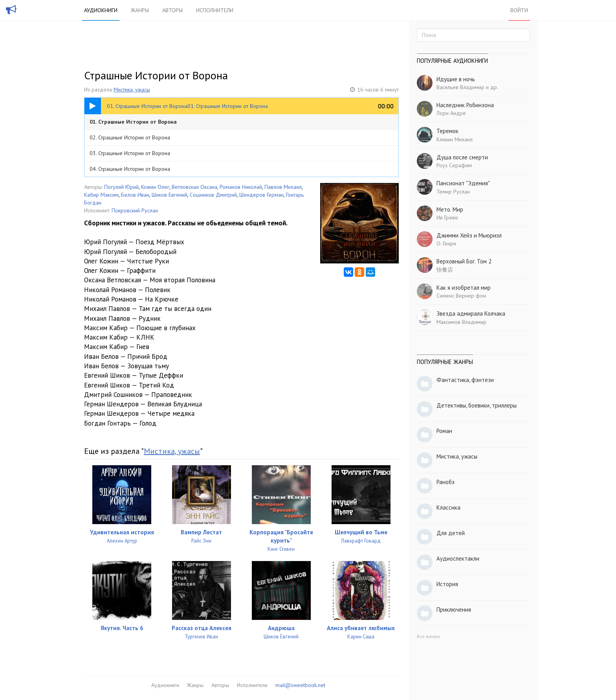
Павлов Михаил (283, 187)
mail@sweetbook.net (300, 685)
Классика (448, 507)
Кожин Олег (155, 187)
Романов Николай (241, 187)
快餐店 (445, 270)
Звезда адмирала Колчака (471, 313)
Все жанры (428, 636)
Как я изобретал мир (464, 288)
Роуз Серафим (454, 165)
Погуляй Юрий (121, 187)
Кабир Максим (101, 195)
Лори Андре (451, 113)
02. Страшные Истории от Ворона (130, 137)
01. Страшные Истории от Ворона (133, 122)
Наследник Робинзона (465, 105)
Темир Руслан (453, 192)
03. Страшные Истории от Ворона (130, 153)
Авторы (172, 10)
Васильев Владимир (460, 87)
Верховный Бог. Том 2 (464, 261)
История (447, 584)
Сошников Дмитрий (213, 195)
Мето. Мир (450, 209)
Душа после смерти (462, 157)
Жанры (140, 10)
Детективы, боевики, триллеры (477, 405)
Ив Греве (447, 217)
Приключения (454, 610)
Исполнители (215, 10)
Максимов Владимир (461, 322)
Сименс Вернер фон (461, 296)
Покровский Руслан (135, 210)
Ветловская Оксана (194, 187)
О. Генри (446, 243)
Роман (444, 431)
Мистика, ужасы (132, 90)
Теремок (447, 131)
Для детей (451, 533)
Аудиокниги (101, 10)
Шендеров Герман (261, 195)
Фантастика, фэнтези (465, 380)
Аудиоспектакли (458, 558)
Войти (519, 10)
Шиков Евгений (170, 195)
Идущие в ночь (456, 79)
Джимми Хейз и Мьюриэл (469, 235)
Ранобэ (445, 482)
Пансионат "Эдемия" (463, 183)
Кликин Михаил (455, 139)
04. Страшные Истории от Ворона (130, 169)
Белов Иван (135, 195)
